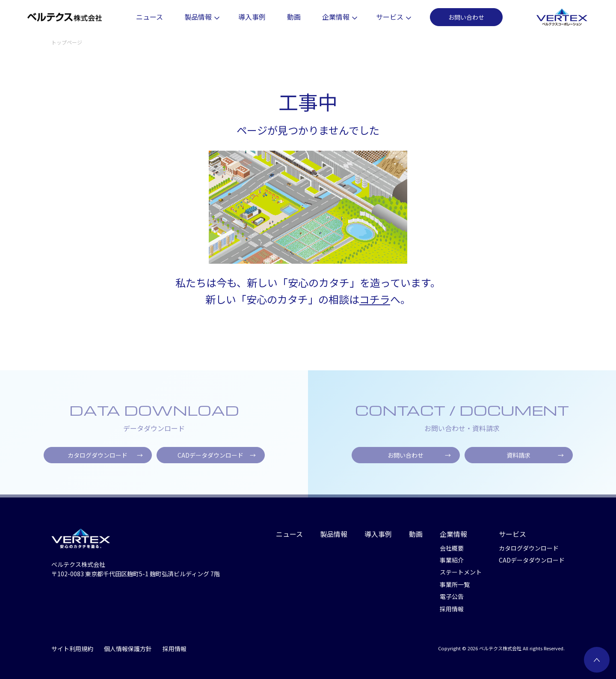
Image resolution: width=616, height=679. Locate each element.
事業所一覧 (455, 584)
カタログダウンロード (105, 458)
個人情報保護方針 (128, 649)
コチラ (375, 299)
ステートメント (461, 572)
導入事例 (252, 17)
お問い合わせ (466, 17)
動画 (294, 17)
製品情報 (201, 17)
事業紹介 (452, 560)
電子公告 (452, 596)
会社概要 (452, 548)
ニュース (150, 17)
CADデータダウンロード (217, 458)
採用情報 (452, 609)
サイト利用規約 (72, 649)
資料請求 (535, 458)
